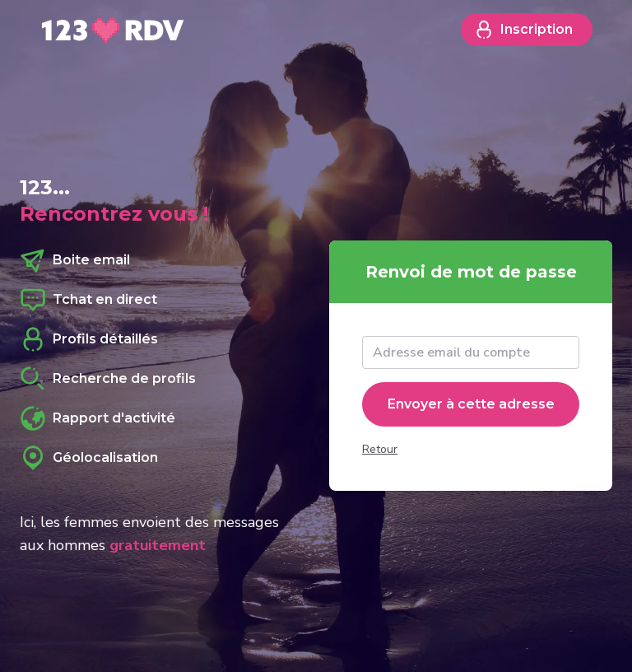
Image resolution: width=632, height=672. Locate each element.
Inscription (523, 30)
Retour (380, 449)
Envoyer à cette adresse (471, 404)
